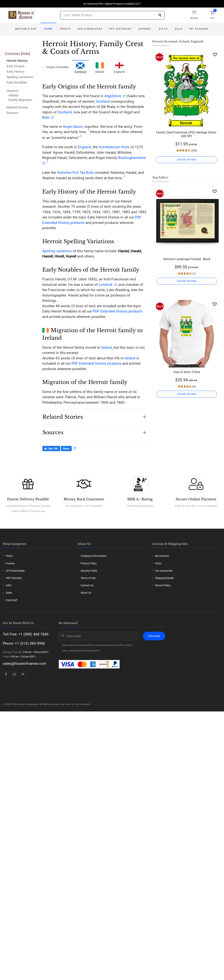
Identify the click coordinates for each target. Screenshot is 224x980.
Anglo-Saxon (73, 127)
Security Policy (89, 571)
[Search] (160, 15)
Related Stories (17, 107)
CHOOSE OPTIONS (187, 160)
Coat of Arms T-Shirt (187, 372)
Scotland (103, 101)
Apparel (145, 29)
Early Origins (15, 66)
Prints (65, 29)
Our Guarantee (164, 571)
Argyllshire (113, 96)
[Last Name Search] (112, 15)
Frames (10, 563)
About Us (86, 593)
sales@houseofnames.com (25, 663)
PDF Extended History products (118, 311)
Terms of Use (88, 578)
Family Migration (20, 100)
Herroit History (17, 61)
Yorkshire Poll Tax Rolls (75, 173)
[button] (94, 415)
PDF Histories (120, 29)
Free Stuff (12, 600)
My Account (199, 29)
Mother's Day (26, 29)
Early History (16, 72)
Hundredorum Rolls (114, 147)
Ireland (13, 95)
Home (49, 29)
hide (25, 54)
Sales (9, 593)
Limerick (106, 285)
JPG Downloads (90, 29)
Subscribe (154, 636)
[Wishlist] (215, 55)
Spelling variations (57, 251)
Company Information (93, 556)
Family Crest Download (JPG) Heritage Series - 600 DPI (187, 134)
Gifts (163, 29)
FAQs (158, 563)
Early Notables (17, 82)
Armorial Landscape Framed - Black (187, 259)
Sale (179, 29)
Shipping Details (164, 578)
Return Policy (163, 585)
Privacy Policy (89, 563)
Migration (13, 91)
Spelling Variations (20, 77)
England (119, 67)
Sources (12, 113)
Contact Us (87, 585)
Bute (46, 117)
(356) (194, 151)
